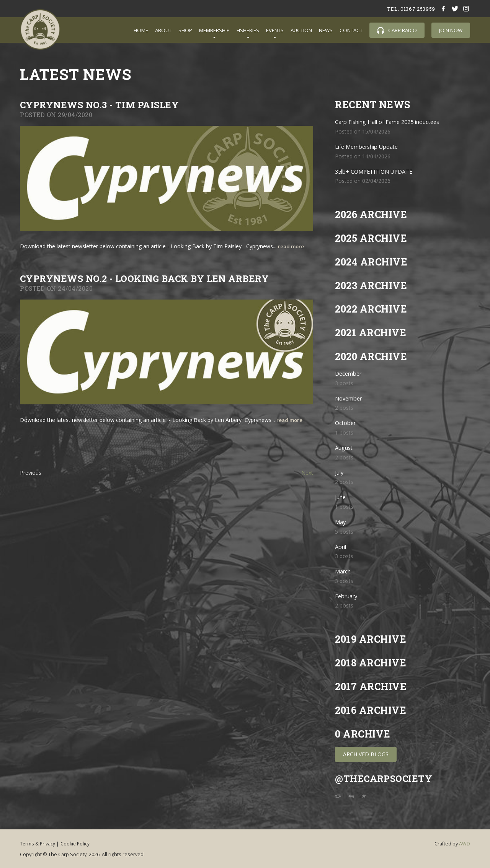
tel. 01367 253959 (408, 9)
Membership (214, 30)
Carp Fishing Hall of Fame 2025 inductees (393, 122)
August (345, 448)
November (350, 398)
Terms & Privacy (38, 843)
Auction (301, 30)
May (341, 522)
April (342, 547)
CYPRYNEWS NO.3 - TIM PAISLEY (104, 105)
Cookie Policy (81, 843)
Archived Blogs (366, 754)
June (341, 497)
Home (141, 30)
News (326, 30)
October (346, 423)
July (340, 473)
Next (307, 473)
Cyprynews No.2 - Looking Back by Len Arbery (152, 278)
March (344, 571)
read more (292, 246)
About (163, 30)
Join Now (451, 30)
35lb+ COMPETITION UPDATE (377, 172)
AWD (465, 844)
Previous (31, 473)
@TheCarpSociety (386, 778)
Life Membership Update (370, 147)
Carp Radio (397, 30)
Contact (351, 30)
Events (275, 30)
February (348, 596)
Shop (185, 30)
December (350, 374)
